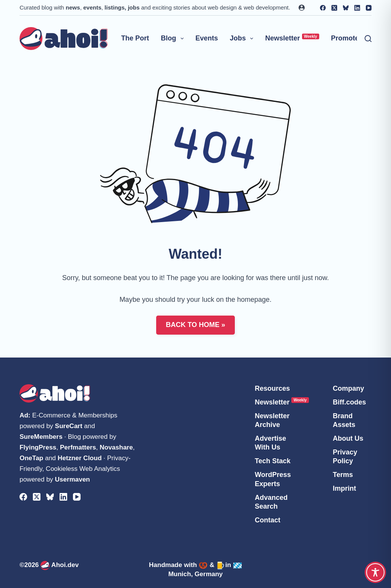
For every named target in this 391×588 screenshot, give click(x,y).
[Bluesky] (346, 8)
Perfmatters (78, 447)
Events (207, 38)
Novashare (116, 447)
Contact (267, 520)
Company (348, 388)
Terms (343, 475)
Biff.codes (349, 402)
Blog (174, 39)
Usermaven (73, 479)
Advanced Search (271, 502)
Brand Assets (344, 420)
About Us (348, 438)
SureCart (69, 426)
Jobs (243, 39)
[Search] (368, 39)
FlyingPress (38, 447)
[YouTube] (369, 8)
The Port (135, 38)
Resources (272, 388)
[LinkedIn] (357, 8)
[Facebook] (323, 8)
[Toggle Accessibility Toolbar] (375, 572)
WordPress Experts (273, 479)
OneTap (31, 458)
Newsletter (292, 38)
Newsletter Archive (272, 420)
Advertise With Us (270, 443)
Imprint (344, 488)
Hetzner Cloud (80, 458)
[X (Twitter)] (334, 8)
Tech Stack (273, 461)
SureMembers (41, 437)
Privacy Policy (345, 457)
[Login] (302, 8)
